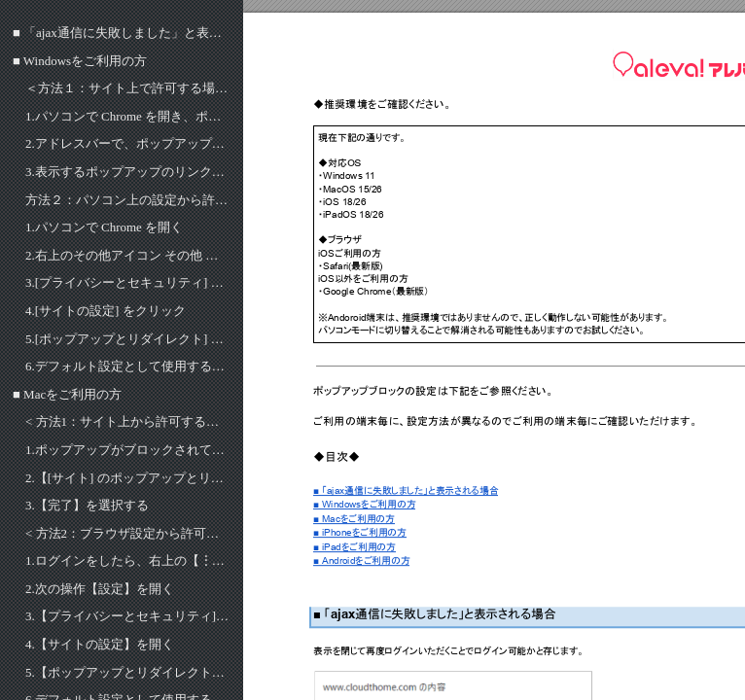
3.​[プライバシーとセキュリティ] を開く (128, 282)
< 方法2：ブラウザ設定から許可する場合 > (128, 533)
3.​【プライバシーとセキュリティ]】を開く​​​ (128, 616)
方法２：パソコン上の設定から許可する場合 (128, 200)
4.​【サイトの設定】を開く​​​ (100, 644)
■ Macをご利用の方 (67, 394)
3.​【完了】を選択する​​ (87, 505)
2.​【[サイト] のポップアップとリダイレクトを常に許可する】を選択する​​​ (128, 478)
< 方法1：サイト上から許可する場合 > (128, 421)
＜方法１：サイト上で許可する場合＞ (128, 88)
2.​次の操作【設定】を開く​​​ (100, 589)
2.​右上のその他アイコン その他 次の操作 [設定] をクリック (128, 255)
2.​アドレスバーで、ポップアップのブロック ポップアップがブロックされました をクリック (128, 143)
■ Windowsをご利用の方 (80, 61)
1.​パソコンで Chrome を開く (104, 227)
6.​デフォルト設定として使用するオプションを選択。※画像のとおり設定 (128, 366)
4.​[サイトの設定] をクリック (106, 311)
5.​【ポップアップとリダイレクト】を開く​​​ (128, 672)
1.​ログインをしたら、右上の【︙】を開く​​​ (128, 560)
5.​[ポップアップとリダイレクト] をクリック (128, 339)
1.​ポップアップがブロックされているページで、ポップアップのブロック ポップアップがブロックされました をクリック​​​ (128, 450)
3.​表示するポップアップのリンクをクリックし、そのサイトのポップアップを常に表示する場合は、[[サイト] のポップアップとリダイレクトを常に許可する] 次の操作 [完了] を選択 (128, 172)
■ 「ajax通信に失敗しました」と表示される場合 (122, 33)
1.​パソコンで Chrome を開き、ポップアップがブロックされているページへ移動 (128, 116)
